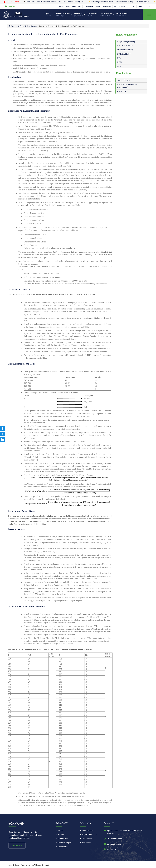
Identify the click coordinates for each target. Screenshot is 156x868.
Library (132, 6)
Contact (147, 6)
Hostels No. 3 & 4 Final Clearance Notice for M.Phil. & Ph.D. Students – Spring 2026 (54, 2)
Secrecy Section (124, 80)
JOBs (140, 6)
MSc (119, 58)
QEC (80, 6)
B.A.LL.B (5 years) (125, 46)
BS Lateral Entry (124, 54)
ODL (115, 6)
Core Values (63, 847)
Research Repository (103, 6)
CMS (61, 6)
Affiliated (88, 6)
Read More (17, 845)
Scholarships (87, 839)
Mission (61, 835)
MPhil (120, 62)
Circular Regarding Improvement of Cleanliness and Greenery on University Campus (119, 2)
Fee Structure (63, 839)
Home (12, 26)
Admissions (86, 843)
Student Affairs (88, 831)
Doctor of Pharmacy (125, 50)
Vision (60, 831)
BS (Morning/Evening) (126, 42)
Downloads (123, 6)
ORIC (74, 6)
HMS (68, 6)
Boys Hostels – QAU (90, 835)
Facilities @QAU (65, 843)
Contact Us (122, 91)
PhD (119, 66)
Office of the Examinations (28, 26)
